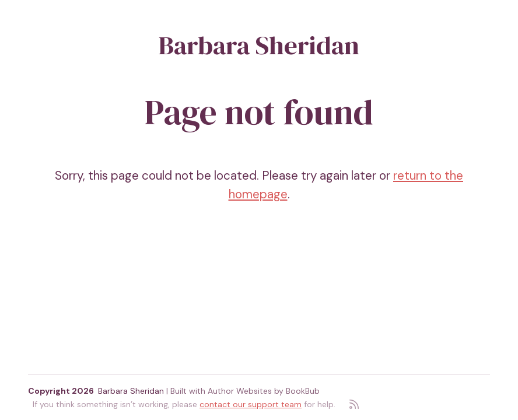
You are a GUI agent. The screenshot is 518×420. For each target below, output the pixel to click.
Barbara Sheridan (259, 45)
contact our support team (251, 404)
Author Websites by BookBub (264, 391)
